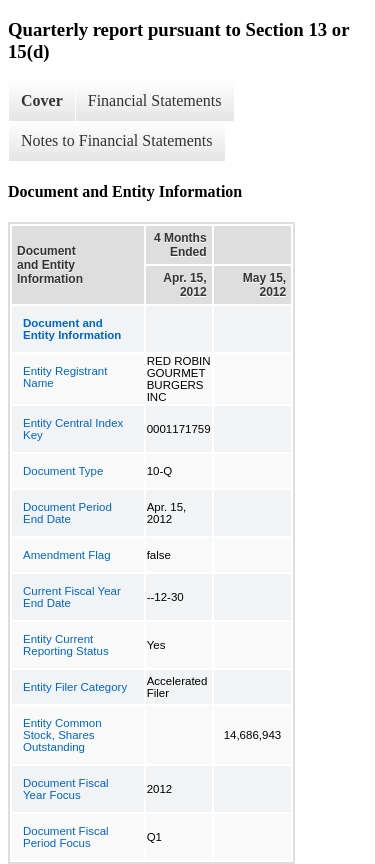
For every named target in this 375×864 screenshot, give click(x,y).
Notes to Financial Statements (117, 140)
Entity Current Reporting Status (66, 645)
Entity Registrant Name (65, 377)
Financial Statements (155, 100)
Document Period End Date (67, 513)
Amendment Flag (67, 555)
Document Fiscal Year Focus (66, 789)
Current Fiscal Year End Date (72, 597)
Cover (42, 100)
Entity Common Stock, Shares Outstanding (62, 735)
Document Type (63, 471)
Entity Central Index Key (73, 429)
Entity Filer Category (75, 687)
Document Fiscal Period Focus (66, 837)
